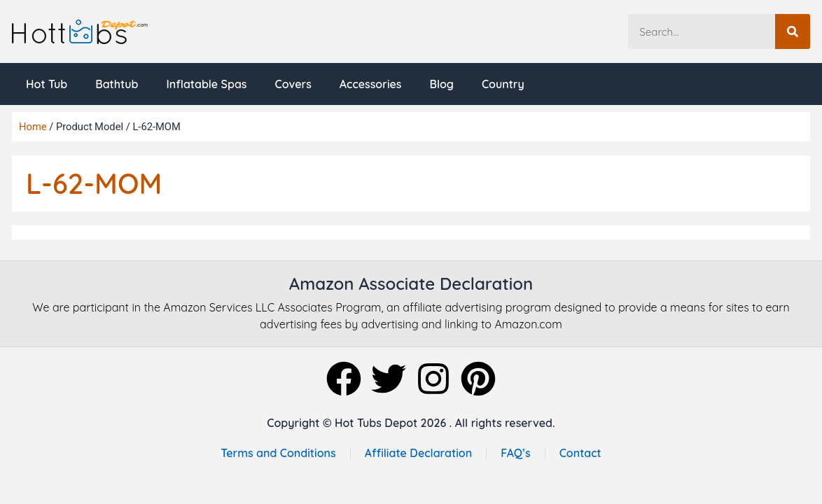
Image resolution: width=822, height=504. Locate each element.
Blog (442, 84)
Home (33, 127)
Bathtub (117, 84)
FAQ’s (516, 453)
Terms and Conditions (278, 453)
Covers (293, 84)
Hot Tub (47, 84)
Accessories (371, 84)
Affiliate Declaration (419, 453)
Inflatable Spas (206, 84)
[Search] (793, 31)
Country (503, 84)
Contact (580, 453)
